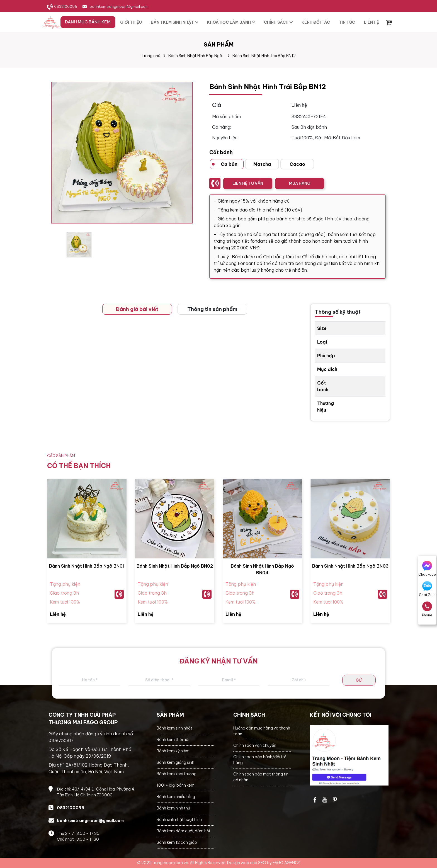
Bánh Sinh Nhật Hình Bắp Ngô (195, 56)
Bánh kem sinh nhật (174, 728)
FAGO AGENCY (286, 863)
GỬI (359, 680)
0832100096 (66, 6)
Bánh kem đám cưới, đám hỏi (183, 831)
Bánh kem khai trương (177, 774)
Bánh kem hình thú (173, 808)
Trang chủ (151, 56)
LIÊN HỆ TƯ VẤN (248, 183)
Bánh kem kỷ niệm (173, 751)
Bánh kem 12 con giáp (177, 842)
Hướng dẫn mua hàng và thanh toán (262, 731)
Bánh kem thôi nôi (173, 740)
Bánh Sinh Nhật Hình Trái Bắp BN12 (264, 56)
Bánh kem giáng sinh (175, 762)
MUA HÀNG (300, 183)
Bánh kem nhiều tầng (176, 797)
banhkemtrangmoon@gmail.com (119, 6)
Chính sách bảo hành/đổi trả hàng (260, 760)
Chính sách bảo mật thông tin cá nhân (261, 777)
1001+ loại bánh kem (176, 785)
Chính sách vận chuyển (255, 745)
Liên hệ (58, 614)
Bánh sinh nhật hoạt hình (179, 820)
